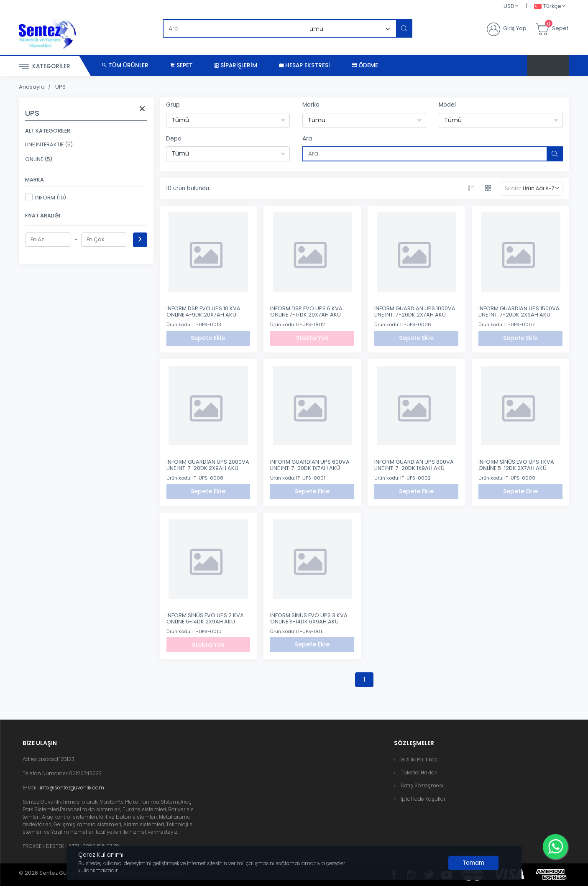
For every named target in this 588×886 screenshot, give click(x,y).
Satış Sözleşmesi (422, 785)
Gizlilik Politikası (420, 760)
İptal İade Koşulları (424, 799)
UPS (60, 87)
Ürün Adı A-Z (539, 188)
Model (447, 105)
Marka (311, 105)
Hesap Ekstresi (304, 65)
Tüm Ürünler (125, 65)
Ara (307, 139)
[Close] (473, 863)
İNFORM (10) (46, 197)
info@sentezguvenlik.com (72, 788)
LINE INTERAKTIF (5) (49, 144)
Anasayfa (32, 87)
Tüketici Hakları (419, 772)
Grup (173, 105)
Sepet (182, 65)
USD (509, 6)
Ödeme (365, 65)
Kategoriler (45, 67)
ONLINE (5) (39, 159)
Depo (174, 139)
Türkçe (548, 6)
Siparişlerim (236, 65)
